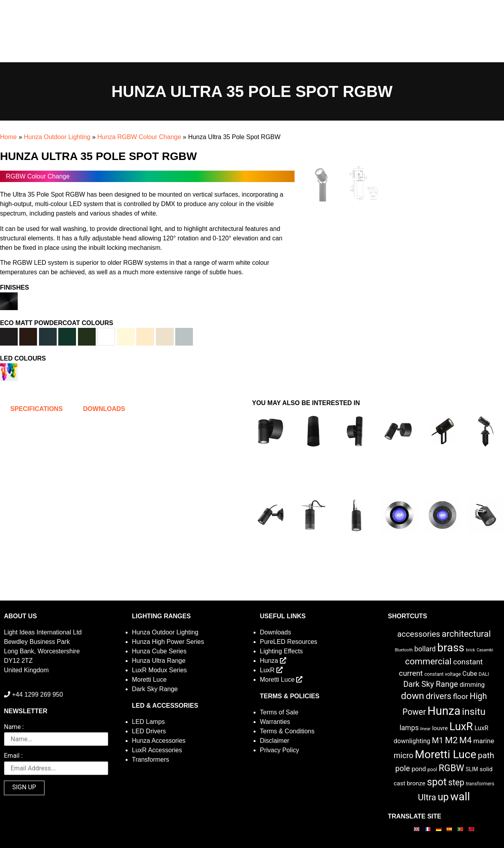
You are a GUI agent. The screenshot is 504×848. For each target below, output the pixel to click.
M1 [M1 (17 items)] (438, 740)
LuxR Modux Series (159, 670)
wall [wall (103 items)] (460, 797)
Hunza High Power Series (168, 642)
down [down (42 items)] (412, 696)
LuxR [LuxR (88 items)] (461, 727)
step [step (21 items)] (456, 782)
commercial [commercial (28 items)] (428, 661)
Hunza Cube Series (159, 651)
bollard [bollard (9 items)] (425, 649)
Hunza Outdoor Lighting (57, 137)
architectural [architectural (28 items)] (466, 634)
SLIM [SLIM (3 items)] (472, 769)
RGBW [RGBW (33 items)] (451, 768)
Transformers (151, 760)
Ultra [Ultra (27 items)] (427, 797)
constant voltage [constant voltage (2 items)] (443, 674)
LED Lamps (148, 722)
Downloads (275, 632)
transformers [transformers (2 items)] (480, 784)
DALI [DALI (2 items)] (484, 674)
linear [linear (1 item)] (425, 729)
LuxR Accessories (157, 750)
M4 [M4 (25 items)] (466, 740)
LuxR (271, 670)
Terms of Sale (279, 712)
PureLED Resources (289, 642)
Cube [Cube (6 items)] (470, 674)
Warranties (275, 722)
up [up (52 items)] (443, 797)
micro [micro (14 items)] (404, 756)
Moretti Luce (149, 680)
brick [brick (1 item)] (470, 650)
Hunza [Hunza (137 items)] (444, 711)
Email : (13, 756)
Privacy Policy (280, 750)
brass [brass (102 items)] (451, 648)
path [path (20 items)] (486, 755)
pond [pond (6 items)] (419, 769)
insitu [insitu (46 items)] (474, 711)
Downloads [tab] (104, 409)
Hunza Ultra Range (159, 661)
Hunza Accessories (159, 741)
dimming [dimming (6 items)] (472, 685)
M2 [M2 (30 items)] (451, 740)
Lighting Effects (281, 651)
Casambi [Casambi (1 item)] (485, 650)
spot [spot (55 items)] (437, 782)
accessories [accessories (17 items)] (419, 634)
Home (8, 137)
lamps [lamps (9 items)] (409, 728)
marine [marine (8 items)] (484, 741)
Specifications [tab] (36, 409)
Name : (14, 727)
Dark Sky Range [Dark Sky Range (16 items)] (431, 684)
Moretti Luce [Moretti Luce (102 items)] (446, 754)
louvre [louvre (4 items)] (440, 728)
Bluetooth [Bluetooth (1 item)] (404, 650)
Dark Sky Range (155, 689)
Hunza (273, 661)
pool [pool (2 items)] (432, 769)
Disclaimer (275, 741)
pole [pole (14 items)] (403, 769)
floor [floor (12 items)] (460, 696)
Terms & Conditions (287, 731)
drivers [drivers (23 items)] (438, 696)
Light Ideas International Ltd (43, 632)
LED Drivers (149, 731)
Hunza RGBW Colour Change (139, 137)
